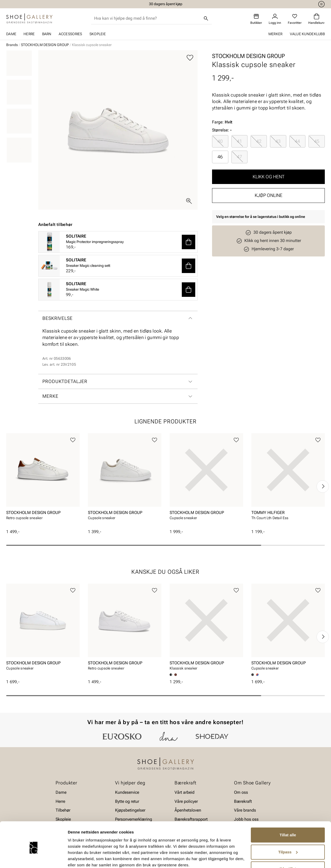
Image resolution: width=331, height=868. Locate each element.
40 (220, 141)
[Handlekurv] (316, 19)
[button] (189, 242)
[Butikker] (256, 19)
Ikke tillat (288, 847)
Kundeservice (127, 792)
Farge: (222, 122)
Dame (11, 34)
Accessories (70, 34)
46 (220, 157)
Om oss (241, 792)
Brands (12, 45)
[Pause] (321, 4)
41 (239, 141)
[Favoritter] (295, 19)
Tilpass (288, 830)
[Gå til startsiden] (29, 18)
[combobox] (147, 18)
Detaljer (75, 858)
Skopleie (98, 34)
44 (297, 141)
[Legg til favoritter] (190, 58)
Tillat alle (288, 814)
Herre (29, 34)
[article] (43, 481)
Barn (47, 34)
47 (239, 157)
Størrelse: (221, 130)
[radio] (220, 141)
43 (278, 141)
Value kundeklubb (307, 34)
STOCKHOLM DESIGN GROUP (45, 45)
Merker (276, 34)
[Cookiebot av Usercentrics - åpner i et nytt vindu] (33, 858)
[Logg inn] (275, 19)
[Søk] (206, 18)
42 (259, 141)
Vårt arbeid (185, 792)
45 (317, 141)
